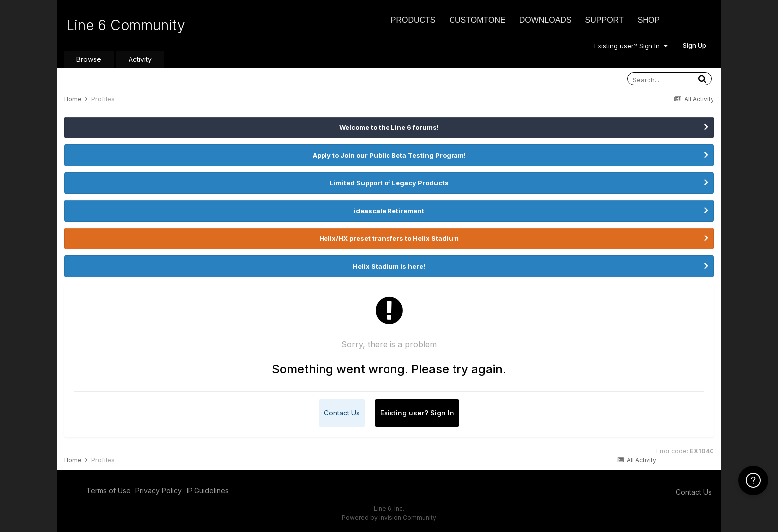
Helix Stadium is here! (389, 266)
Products (413, 20)
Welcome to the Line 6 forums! (389, 127)
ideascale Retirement (389, 211)
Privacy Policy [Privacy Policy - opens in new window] (159, 491)
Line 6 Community (126, 25)
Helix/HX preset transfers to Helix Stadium (389, 238)
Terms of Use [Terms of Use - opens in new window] (108, 491)
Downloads (546, 20)
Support (605, 20)
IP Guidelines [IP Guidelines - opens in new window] (208, 491)
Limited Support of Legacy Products (389, 183)
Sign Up (694, 45)
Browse (89, 59)
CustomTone (477, 20)
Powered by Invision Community (389, 517)
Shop (649, 20)
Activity (140, 59)
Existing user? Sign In (631, 46)
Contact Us (342, 413)
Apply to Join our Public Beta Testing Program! (389, 155)
